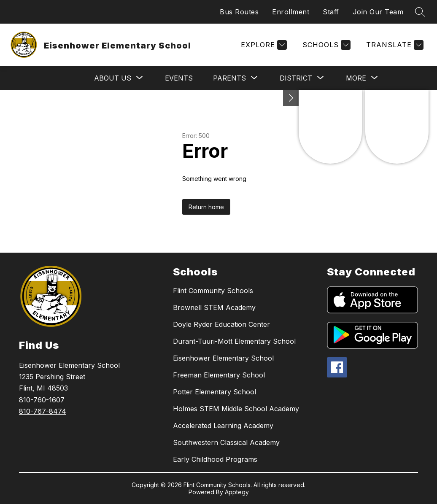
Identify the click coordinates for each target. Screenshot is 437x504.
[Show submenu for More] (356, 78)
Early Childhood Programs (215, 459)
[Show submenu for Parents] (229, 78)
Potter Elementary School (214, 392)
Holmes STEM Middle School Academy (236, 409)
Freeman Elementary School (219, 375)
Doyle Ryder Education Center (221, 324)
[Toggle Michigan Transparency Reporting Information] (291, 98)
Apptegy (237, 492)
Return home (206, 207)
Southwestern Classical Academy (226, 442)
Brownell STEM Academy (214, 307)
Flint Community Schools (213, 291)
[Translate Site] (394, 45)
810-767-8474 (43, 411)
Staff (331, 12)
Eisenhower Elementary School (223, 358)
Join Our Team (378, 12)
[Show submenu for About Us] (113, 78)
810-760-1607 (42, 400)
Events (179, 78)
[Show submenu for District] (296, 78)
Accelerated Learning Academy (223, 426)
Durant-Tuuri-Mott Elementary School (234, 341)
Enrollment (291, 12)
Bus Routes (239, 12)
